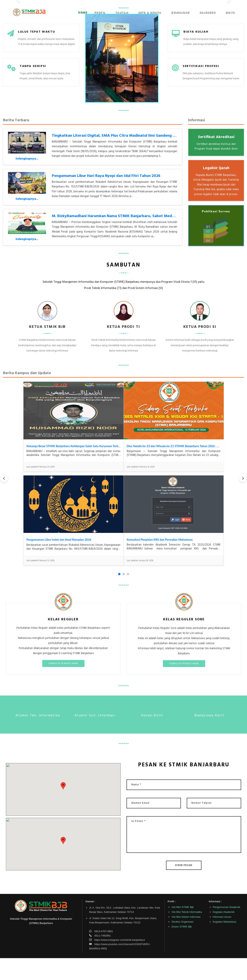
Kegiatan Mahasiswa (225, 944)
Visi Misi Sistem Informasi (186, 939)
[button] (101, 12)
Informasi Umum (222, 939)
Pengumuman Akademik (227, 929)
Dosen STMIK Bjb (182, 948)
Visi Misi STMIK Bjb (183, 929)
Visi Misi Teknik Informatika (187, 934)
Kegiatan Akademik (224, 934)
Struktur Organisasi (182, 944)
